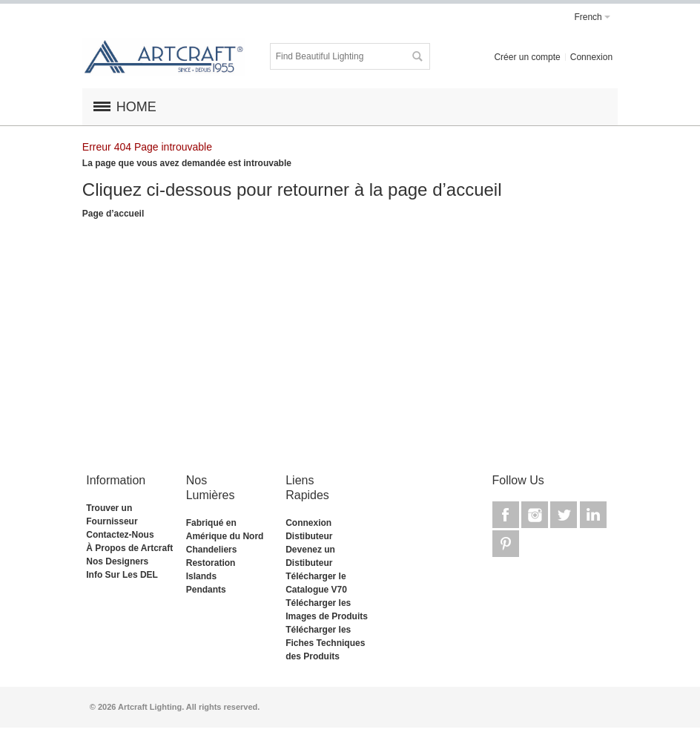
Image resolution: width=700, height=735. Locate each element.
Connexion (591, 57)
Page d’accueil (113, 214)
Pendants (206, 590)
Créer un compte (527, 57)
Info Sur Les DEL (122, 575)
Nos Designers (117, 561)
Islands (201, 576)
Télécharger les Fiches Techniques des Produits (325, 643)
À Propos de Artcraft (129, 548)
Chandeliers (212, 550)
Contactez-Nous (120, 535)
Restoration (211, 563)
